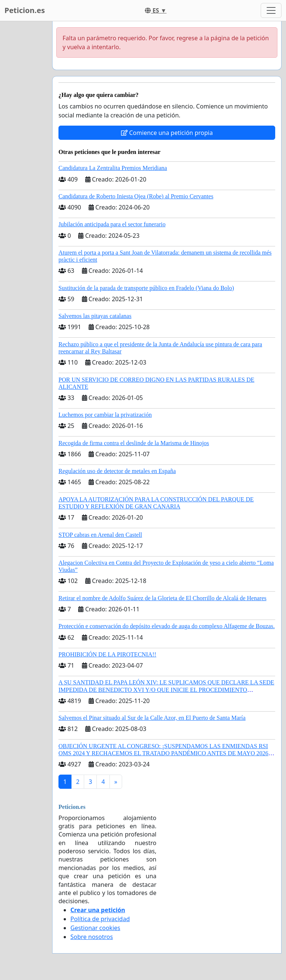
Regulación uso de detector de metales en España (117, 471)
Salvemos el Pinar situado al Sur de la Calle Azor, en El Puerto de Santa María (152, 718)
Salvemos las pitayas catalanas (95, 316)
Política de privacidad (100, 919)
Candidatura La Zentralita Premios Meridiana (113, 168)
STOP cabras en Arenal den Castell (100, 535)
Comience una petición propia (167, 133)
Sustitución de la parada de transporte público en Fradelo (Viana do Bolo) (146, 288)
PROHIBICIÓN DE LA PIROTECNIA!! (107, 654)
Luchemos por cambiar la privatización (105, 415)
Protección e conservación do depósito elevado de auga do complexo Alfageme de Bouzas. (167, 626)
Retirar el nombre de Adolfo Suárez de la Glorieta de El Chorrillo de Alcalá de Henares (162, 598)
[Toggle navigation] (271, 10)
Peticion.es (25, 10)
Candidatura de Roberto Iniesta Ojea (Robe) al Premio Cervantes (136, 196)
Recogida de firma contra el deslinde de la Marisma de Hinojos (134, 443)
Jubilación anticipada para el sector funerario (112, 224)
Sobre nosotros (92, 937)
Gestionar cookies (95, 928)
